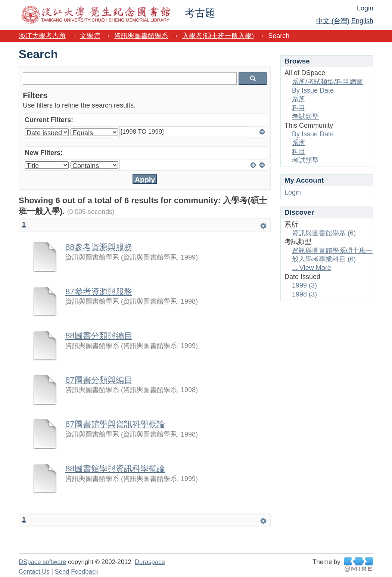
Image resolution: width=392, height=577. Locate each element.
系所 (299, 99)
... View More (312, 268)
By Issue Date (313, 90)
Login (365, 8)
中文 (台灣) (333, 21)
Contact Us (34, 572)
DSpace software (42, 562)
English (362, 21)
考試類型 (305, 117)
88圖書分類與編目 (99, 336)
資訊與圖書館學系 (141, 36)
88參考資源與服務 (99, 247)
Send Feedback (76, 572)
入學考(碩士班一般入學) (218, 36)
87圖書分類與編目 (99, 380)
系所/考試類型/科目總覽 (327, 82)
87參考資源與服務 (99, 291)
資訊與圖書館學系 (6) (324, 233)
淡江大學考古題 (42, 36)
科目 (299, 108)
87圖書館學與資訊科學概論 (115, 424)
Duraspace (150, 562)
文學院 (90, 36)
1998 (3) (304, 294)
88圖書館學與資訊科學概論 (115, 469)
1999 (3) (304, 285)
